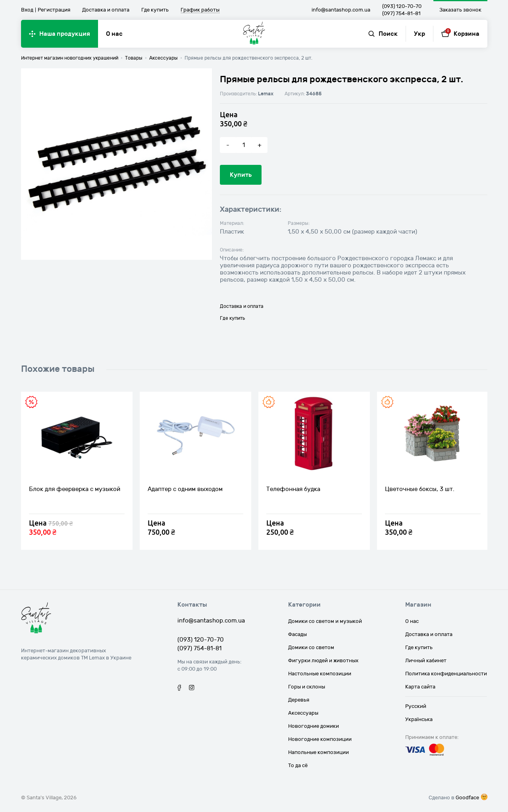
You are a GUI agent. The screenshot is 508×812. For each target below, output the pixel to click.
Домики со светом (311, 648)
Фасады (297, 634)
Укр (419, 34)
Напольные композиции (318, 752)
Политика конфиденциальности (446, 674)
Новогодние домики (314, 726)
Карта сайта (420, 687)
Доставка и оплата (106, 10)
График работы (200, 10)
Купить (241, 175)
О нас (114, 34)
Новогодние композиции (320, 739)
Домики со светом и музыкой (325, 621)
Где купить (155, 10)
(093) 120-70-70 (402, 6)
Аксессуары (303, 713)
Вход (27, 10)
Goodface (467, 798)
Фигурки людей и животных (323, 661)
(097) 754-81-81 (401, 14)
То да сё (298, 766)
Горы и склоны (307, 687)
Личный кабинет (426, 661)
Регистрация (54, 10)
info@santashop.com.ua (341, 10)
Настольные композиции (320, 674)
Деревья (299, 700)
